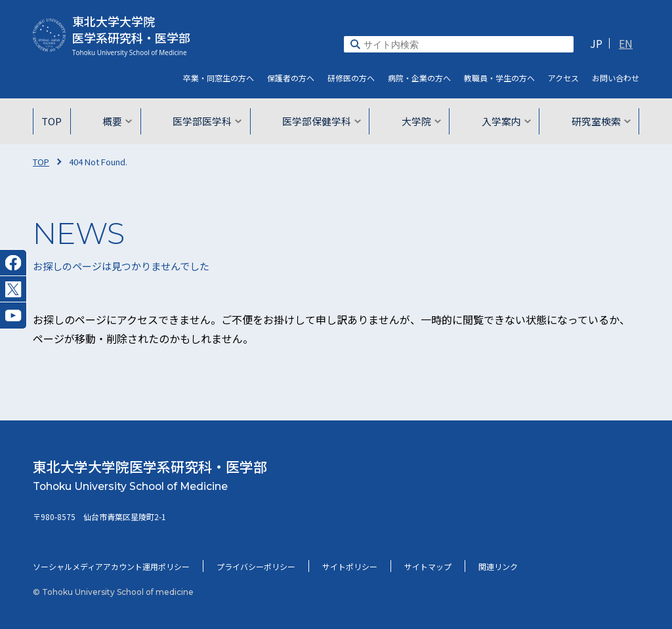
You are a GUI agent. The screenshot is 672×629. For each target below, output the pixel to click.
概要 (123, 121)
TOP (58, 121)
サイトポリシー (350, 566)
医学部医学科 (211, 121)
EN (626, 43)
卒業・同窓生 (219, 78)
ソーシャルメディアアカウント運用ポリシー (111, 566)
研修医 (351, 78)
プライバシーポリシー (256, 566)
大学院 (419, 121)
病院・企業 (419, 78)
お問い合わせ (616, 78)
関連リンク (498, 566)
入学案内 (502, 121)
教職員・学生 (499, 78)
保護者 (291, 78)
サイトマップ (428, 566)
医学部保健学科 (322, 121)
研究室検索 (595, 121)
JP (596, 43)
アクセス (563, 78)
